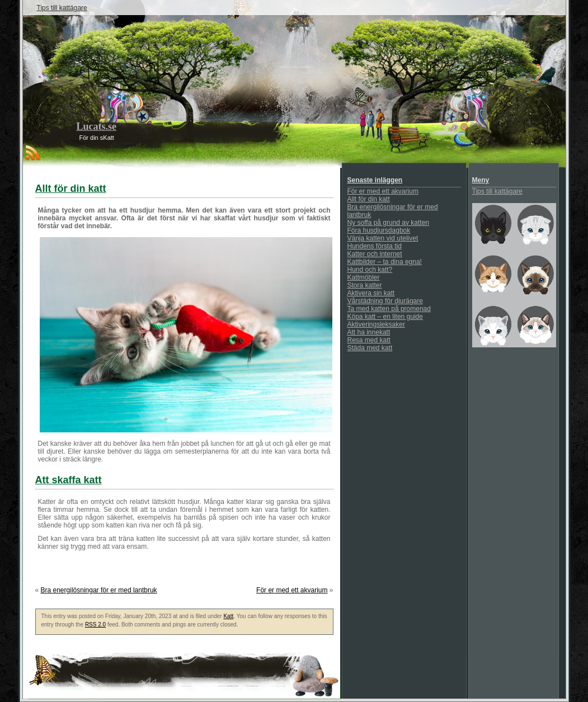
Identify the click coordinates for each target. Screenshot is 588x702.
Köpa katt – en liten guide (385, 317)
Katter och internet (375, 254)
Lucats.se (97, 126)
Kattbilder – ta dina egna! (385, 262)
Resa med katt (369, 340)
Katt (228, 616)
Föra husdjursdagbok (379, 230)
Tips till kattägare (62, 8)
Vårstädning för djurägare (385, 301)
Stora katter (365, 285)
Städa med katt (370, 348)
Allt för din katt (369, 199)
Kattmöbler (364, 277)
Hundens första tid (375, 246)
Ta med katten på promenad (389, 309)
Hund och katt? (370, 270)
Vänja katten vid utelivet (383, 238)
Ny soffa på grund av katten (389, 223)
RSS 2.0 (95, 625)
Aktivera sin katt (371, 293)
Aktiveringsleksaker (376, 324)
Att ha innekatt (369, 332)
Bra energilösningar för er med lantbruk (99, 590)
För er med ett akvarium (292, 590)
